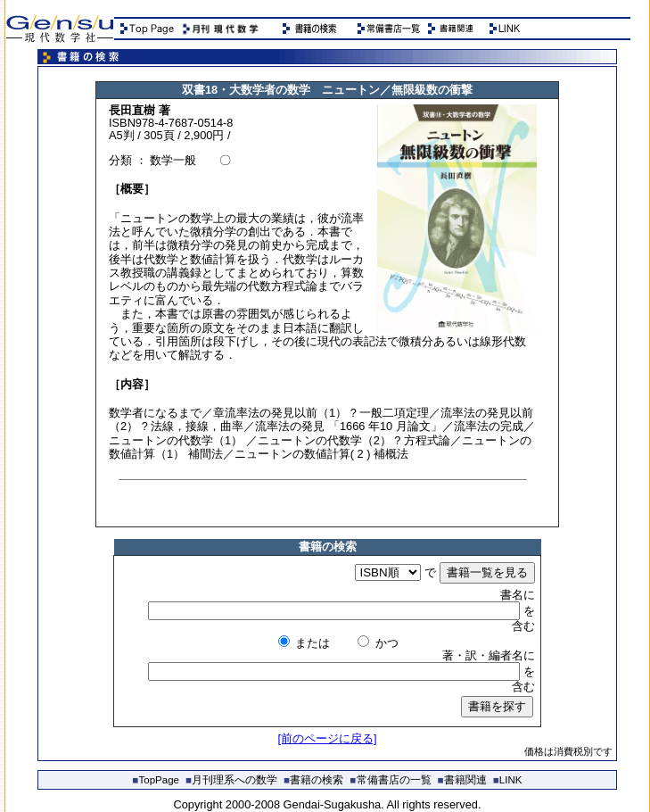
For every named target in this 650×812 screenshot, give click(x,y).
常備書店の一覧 (391, 780)
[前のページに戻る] (327, 738)
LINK (508, 780)
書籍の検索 (313, 780)
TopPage (156, 780)
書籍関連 (462, 780)
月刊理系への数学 (231, 780)
